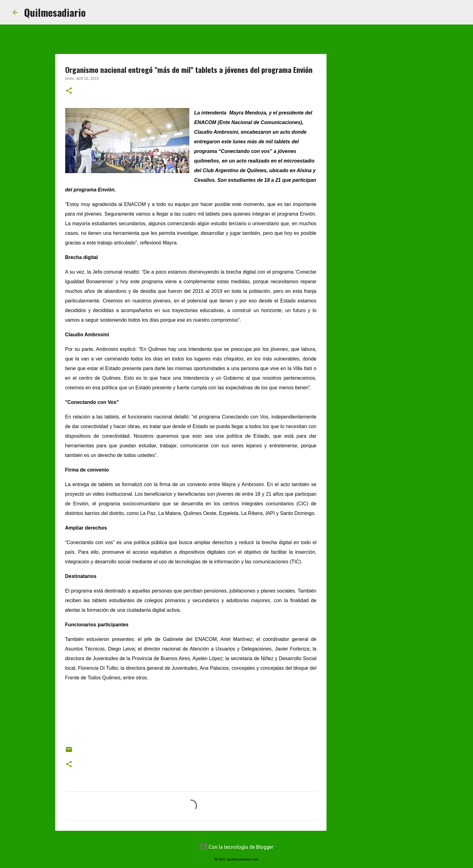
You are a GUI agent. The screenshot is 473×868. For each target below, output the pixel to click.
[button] (69, 91)
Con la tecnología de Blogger (237, 847)
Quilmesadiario (55, 12)
